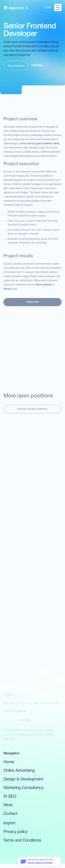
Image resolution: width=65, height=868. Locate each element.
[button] (48, 7)
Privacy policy (15, 832)
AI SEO (10, 797)
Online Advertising (19, 771)
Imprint (9, 823)
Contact (10, 814)
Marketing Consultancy (23, 788)
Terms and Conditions (22, 841)
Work (8, 805)
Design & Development (23, 779)
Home (9, 762)
